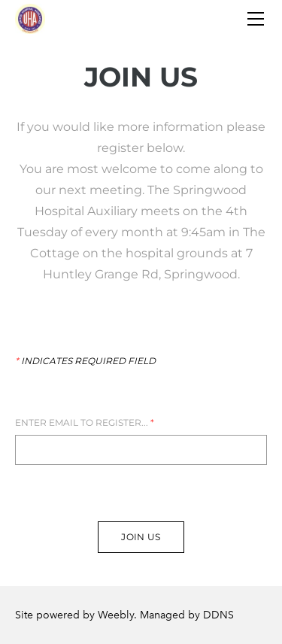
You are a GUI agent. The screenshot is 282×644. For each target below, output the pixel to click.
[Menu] (256, 19)
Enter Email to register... (85, 423)
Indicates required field (85, 361)
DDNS (218, 615)
